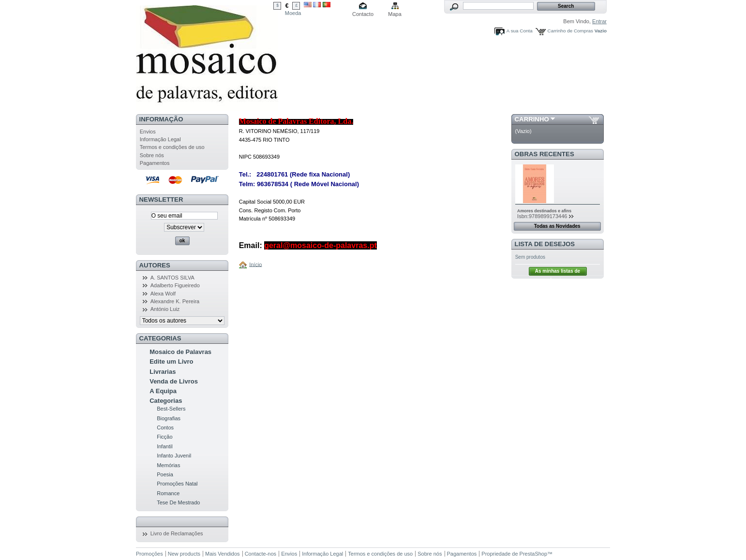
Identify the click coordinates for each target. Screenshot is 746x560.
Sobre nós (152, 155)
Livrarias (163, 372)
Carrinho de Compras (570, 31)
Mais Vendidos (223, 554)
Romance (168, 493)
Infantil (164, 446)
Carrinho (532, 119)
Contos (165, 427)
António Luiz (165, 309)
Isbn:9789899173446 (542, 216)
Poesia (165, 474)
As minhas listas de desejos (558, 272)
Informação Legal (160, 139)
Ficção (164, 437)
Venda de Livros (174, 381)
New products (184, 554)
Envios (148, 132)
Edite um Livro (171, 361)
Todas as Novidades (557, 226)
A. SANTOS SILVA (172, 278)
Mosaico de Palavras (180, 352)
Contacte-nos (261, 554)
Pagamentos (155, 163)
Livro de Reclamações (177, 533)
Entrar (599, 21)
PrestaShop (533, 554)
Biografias (169, 418)
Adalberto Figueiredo (175, 285)
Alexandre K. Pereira (175, 301)
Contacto (363, 14)
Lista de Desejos (545, 244)
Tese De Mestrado (178, 502)
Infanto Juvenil (174, 456)
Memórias (168, 465)
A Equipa (163, 391)
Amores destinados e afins (544, 211)
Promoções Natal (177, 484)
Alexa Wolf (163, 294)
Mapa (395, 14)
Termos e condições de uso (172, 147)
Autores (155, 265)
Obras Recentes (545, 154)
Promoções (149, 554)
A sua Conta (520, 31)
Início (255, 264)
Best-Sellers (171, 409)
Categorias (166, 401)
